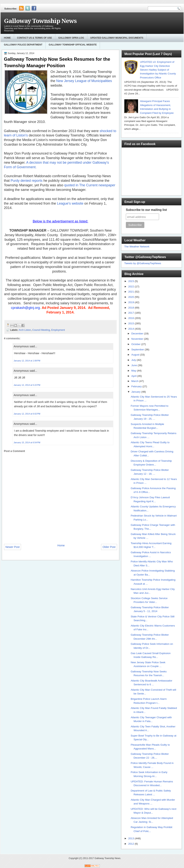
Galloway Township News (40, 21)
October (136, 344)
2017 (131, 313)
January (136, 392)
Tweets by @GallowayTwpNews (143, 263)
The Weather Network (137, 247)
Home (7, 38)
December (138, 334)
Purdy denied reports (27, 181)
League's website (70, 203)
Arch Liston (25, 330)
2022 (131, 287)
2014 (131, 329)
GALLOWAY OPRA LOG (71, 38)
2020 (131, 297)
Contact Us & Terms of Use (35, 38)
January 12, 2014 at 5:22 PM (27, 385)
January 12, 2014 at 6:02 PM (27, 414)
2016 (131, 318)
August (136, 355)
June (135, 365)
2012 (131, 844)
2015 (131, 323)
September (138, 350)
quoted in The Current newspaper (90, 185)
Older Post (109, 547)
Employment (58, 330)
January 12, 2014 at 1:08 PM (27, 361)
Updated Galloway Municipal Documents (117, 38)
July (134, 360)
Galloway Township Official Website (73, 45)
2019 (131, 302)
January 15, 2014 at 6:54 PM (27, 442)
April (134, 376)
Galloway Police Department (23, 45)
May (134, 371)
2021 (131, 292)
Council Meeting (41, 330)
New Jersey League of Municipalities (84, 81)
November (138, 339)
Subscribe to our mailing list (146, 210)
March (135, 381)
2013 (131, 838)
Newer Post (13, 547)
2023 (131, 281)
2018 (131, 308)
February (137, 386)
